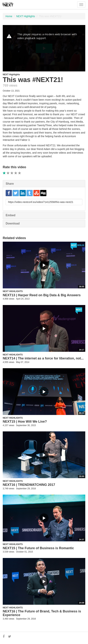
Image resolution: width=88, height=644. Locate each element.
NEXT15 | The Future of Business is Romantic (38, 548)
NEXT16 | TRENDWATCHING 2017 (29, 485)
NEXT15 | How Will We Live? (25, 422)
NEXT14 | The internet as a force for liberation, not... (43, 358)
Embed (10, 215)
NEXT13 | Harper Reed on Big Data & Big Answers (42, 295)
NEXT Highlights (26, 16)
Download (13, 223)
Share (10, 184)
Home (9, 16)
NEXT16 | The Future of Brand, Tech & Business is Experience (42, 613)
